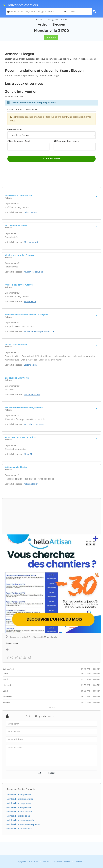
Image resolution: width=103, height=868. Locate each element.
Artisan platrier (31, 484)
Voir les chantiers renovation (20, 799)
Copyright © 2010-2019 (27, 862)
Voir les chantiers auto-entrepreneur (23, 824)
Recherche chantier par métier (21, 789)
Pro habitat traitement (34, 424)
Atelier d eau (30, 302)
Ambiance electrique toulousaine (39, 331)
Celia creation (30, 212)
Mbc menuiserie (32, 242)
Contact (78, 862)
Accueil (39, 20)
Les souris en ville (32, 395)
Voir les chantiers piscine (18, 816)
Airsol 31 (28, 454)
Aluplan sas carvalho (34, 272)
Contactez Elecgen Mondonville (40, 716)
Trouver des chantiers (21, 5)
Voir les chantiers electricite (19, 812)
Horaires (52, 707)
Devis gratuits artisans (57, 20)
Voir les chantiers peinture (19, 795)
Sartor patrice (30, 365)
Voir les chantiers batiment (19, 829)
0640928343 (12, 643)
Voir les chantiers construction (20, 820)
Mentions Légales (62, 862)
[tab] (52, 196)
